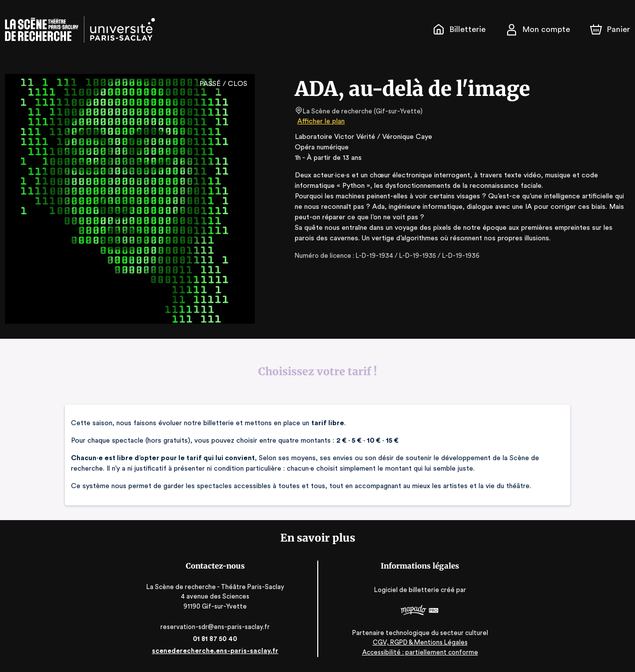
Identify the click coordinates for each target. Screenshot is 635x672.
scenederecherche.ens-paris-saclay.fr (216, 651)
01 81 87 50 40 (216, 639)
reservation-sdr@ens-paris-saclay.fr (216, 627)
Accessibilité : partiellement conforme (419, 652)
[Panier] (610, 29)
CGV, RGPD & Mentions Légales (419, 642)
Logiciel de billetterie (406, 590)
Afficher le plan (320, 121)
